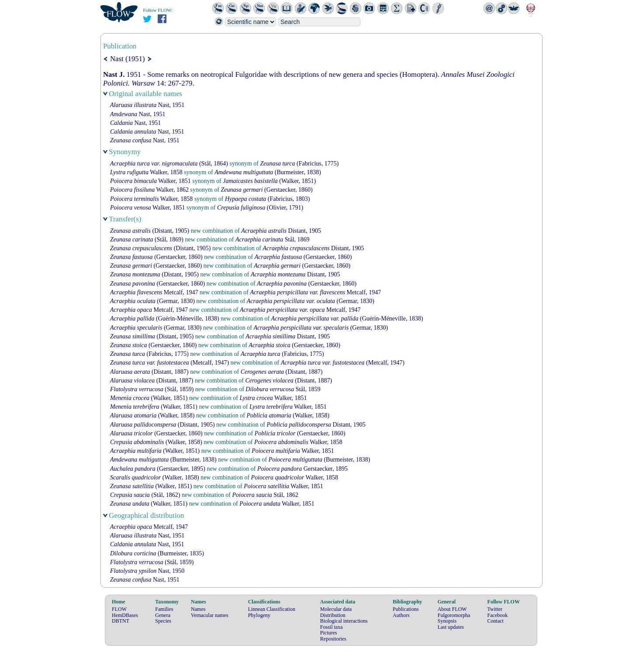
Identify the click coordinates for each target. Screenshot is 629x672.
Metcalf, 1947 (154, 292)
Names (198, 609)
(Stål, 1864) (169, 164)
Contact (496, 621)
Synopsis (447, 621)
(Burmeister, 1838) (268, 172)
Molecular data (336, 609)
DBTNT (121, 621)
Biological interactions (344, 621)
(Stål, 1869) (147, 240)
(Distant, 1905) (150, 231)
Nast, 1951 (147, 105)
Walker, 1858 (146, 172)
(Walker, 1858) (152, 415)
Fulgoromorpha (454, 615)
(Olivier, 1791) (260, 208)
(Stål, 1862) (145, 495)
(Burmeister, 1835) (157, 553)
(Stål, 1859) (152, 389)
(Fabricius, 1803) (267, 199)
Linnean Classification (272, 609)
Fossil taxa (332, 627)
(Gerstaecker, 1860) (267, 190)
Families (164, 609)
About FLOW (452, 609)
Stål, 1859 (283, 389)
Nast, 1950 (147, 571)
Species (163, 621)
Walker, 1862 (149, 190)
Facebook (498, 615)
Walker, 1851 (150, 181)
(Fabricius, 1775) (300, 164)
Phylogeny (259, 615)
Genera (163, 615)
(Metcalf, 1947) (169, 363)
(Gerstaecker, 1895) (158, 469)
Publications (406, 609)
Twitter (495, 609)
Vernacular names (210, 615)
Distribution (333, 615)
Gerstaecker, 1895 (302, 469)
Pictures (329, 633)
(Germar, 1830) (152, 301)
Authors (401, 615)
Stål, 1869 (273, 240)
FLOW (119, 609)
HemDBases (125, 615)
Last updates (451, 627)
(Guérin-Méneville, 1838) (165, 319)
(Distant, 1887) (149, 372)
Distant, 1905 (281, 231)
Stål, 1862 (265, 495)
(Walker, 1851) (269, 181)
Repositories (333, 639)
